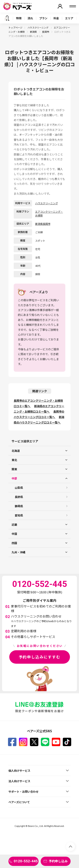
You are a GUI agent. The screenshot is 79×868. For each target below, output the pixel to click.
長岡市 (46, 32)
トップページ (15, 27)
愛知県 (19, 515)
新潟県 (34, 32)
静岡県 (19, 506)
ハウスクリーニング (38, 27)
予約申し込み (58, 861)
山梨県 (19, 488)
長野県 (19, 497)
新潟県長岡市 (43, 224)
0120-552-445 (26, 861)
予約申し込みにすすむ (40, 657)
